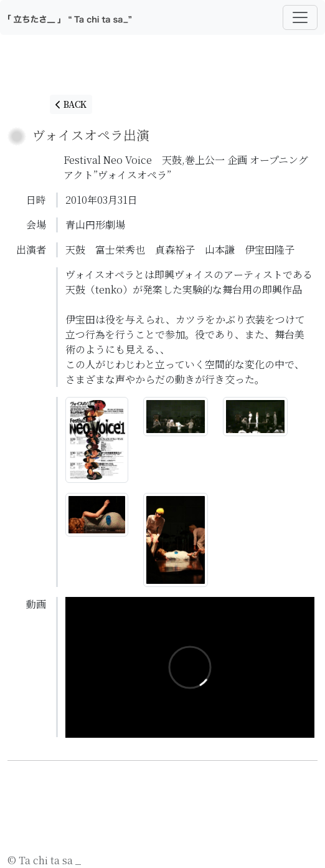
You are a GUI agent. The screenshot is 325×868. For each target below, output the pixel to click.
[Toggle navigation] (300, 17)
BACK (71, 104)
